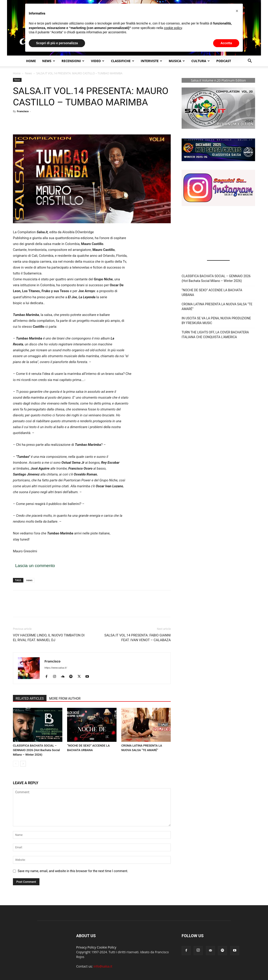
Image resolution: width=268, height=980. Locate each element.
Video (98, 61)
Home (31, 61)
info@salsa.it (103, 966)
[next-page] (23, 764)
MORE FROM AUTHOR (65, 699)
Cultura (201, 61)
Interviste (152, 61)
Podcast (224, 61)
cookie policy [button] (173, 28)
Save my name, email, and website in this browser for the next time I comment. (73, 871)
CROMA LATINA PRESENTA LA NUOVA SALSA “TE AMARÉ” (217, 307)
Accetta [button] (226, 43)
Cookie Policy (107, 947)
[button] (250, 61)
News (28, 73)
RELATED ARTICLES (30, 699)
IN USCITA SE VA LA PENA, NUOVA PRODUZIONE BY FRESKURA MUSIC (216, 321)
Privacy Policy (86, 947)
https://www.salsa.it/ (56, 668)
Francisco (23, 111)
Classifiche (122, 61)
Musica (177, 61)
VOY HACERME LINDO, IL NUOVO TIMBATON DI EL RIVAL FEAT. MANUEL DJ (49, 638)
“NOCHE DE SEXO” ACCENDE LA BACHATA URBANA (212, 292)
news (29, 580)
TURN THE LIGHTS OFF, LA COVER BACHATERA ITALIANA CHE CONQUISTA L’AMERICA (215, 335)
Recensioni (73, 61)
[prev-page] (16, 764)
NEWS (49, 61)
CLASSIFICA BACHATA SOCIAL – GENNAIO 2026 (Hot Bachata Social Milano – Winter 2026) (36, 750)
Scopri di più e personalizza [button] (57, 43)
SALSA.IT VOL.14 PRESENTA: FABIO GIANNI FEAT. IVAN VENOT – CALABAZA (138, 638)
